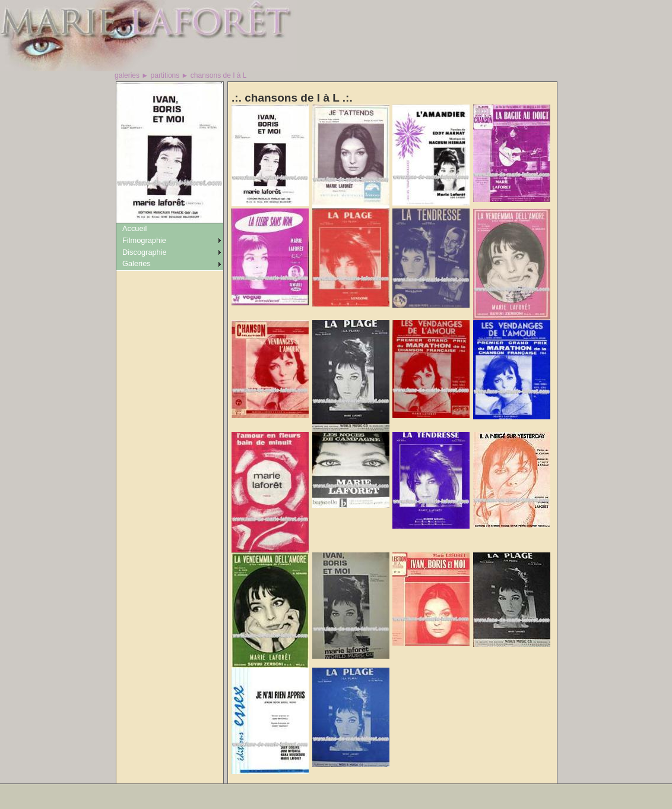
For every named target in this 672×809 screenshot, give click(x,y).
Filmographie (144, 240)
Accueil (134, 228)
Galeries (137, 263)
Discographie (145, 252)
